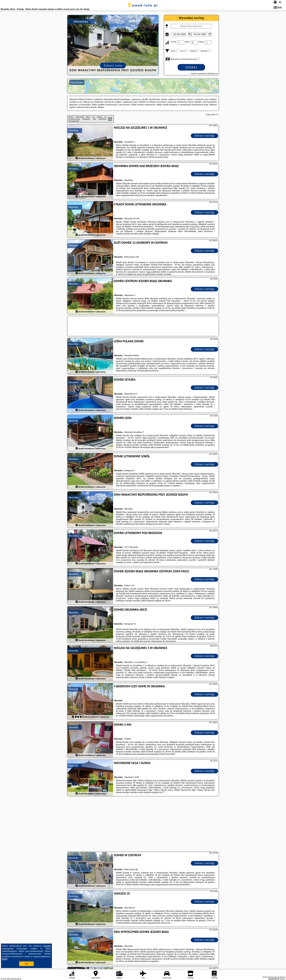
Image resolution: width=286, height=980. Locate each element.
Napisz (283, 979)
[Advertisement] (143, 824)
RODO (5, 959)
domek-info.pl (143, 5)
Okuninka (73, 130)
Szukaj (191, 67)
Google (47, 946)
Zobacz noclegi (205, 136)
